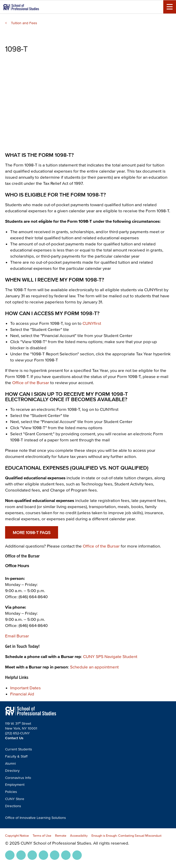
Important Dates (25, 688)
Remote (61, 836)
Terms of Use (42, 836)
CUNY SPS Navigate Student (110, 656)
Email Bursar (17, 636)
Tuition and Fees (24, 23)
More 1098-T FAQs (32, 532)
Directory (12, 771)
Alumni (10, 764)
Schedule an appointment (94, 667)
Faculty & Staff (16, 756)
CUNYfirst (92, 323)
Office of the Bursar (31, 382)
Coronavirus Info (18, 778)
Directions (13, 806)
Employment (15, 785)
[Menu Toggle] (170, 7)
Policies (11, 792)
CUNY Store (15, 799)
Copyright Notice (17, 836)
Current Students (19, 749)
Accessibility (79, 836)
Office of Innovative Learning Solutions (36, 818)
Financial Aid (22, 694)
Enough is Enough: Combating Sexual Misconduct (126, 836)
